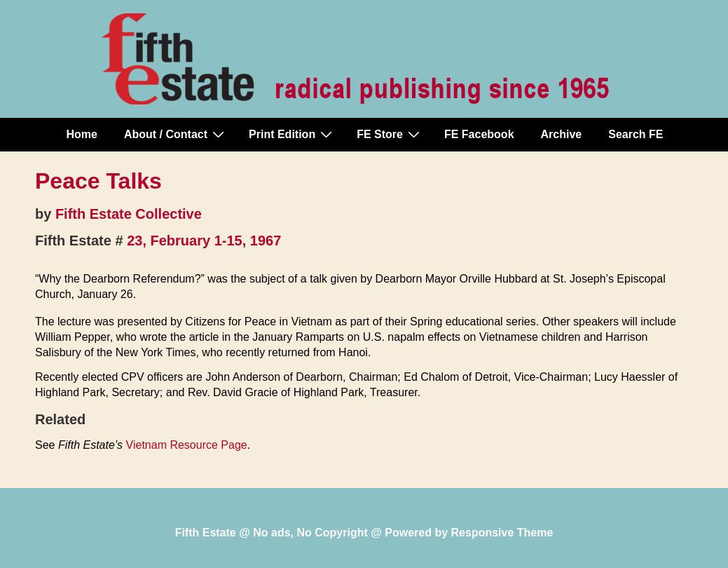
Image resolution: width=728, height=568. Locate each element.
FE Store (390, 134)
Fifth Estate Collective (129, 214)
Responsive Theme (502, 533)
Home (82, 134)
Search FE (636, 134)
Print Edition (292, 134)
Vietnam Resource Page (187, 445)
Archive (562, 134)
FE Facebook (479, 134)
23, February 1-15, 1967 (204, 241)
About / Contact (176, 134)
